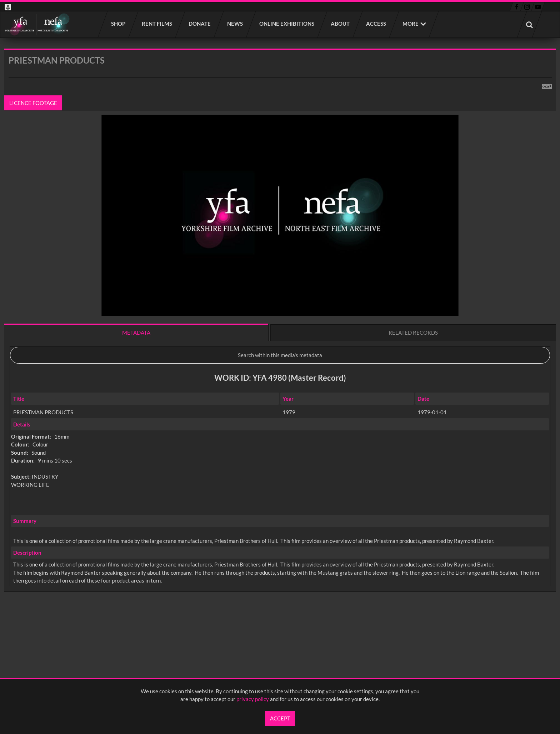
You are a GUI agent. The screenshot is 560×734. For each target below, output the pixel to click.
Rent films (157, 24)
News (235, 24)
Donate (200, 24)
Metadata (136, 333)
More (411, 24)
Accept (280, 718)
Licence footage (33, 103)
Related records (413, 333)
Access (376, 24)
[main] (280, 339)
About (341, 24)
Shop (119, 24)
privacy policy (253, 699)
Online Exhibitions (287, 24)
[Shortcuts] (547, 85)
